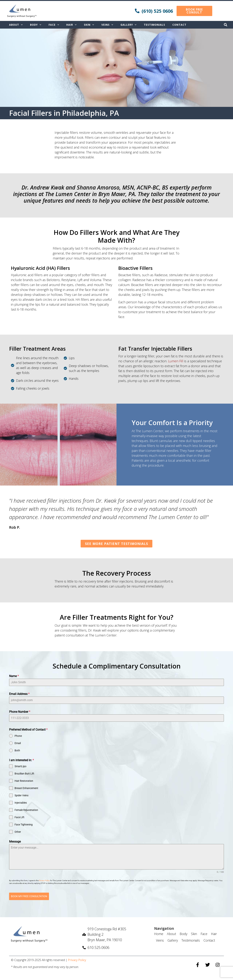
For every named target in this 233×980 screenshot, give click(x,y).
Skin (89, 25)
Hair (71, 25)
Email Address (19, 694)
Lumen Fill (176, 361)
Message (15, 842)
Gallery (129, 25)
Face (54, 25)
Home (159, 933)
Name (14, 676)
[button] (225, 25)
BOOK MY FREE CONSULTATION (29, 896)
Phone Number (20, 712)
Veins (107, 25)
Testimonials (154, 25)
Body (36, 25)
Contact (179, 25)
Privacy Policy (45, 881)
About (16, 25)
